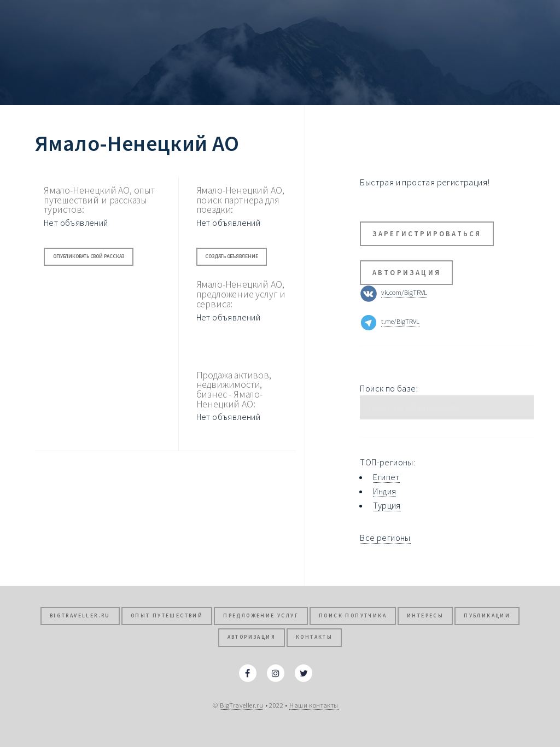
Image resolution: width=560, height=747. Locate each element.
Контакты (314, 637)
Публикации (487, 616)
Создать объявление (231, 256)
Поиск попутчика (353, 616)
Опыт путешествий (167, 616)
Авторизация (407, 272)
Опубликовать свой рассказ (89, 256)
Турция (387, 505)
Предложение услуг (261, 616)
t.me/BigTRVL (400, 322)
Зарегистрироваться (427, 234)
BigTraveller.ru (80, 616)
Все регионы (385, 538)
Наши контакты (314, 705)
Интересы (425, 616)
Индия (384, 491)
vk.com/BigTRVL (404, 293)
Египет (386, 477)
